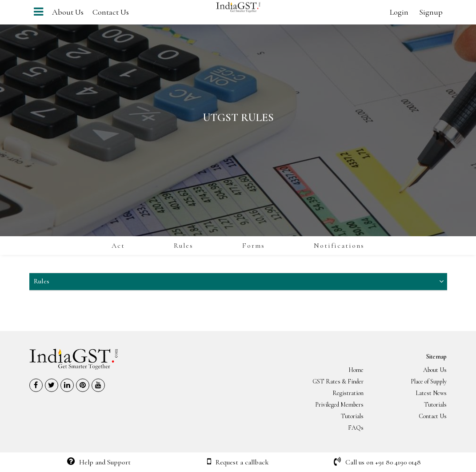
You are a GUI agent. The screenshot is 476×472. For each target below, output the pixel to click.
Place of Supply (429, 381)
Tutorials (435, 405)
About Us (68, 12)
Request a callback (238, 462)
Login (399, 12)
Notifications (339, 246)
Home (356, 370)
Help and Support (99, 462)
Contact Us (111, 12)
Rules (184, 246)
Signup (431, 12)
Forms (254, 246)
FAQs (356, 428)
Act (118, 246)
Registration (348, 393)
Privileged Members (339, 405)
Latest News (431, 393)
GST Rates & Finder (338, 381)
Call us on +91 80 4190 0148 (377, 462)
